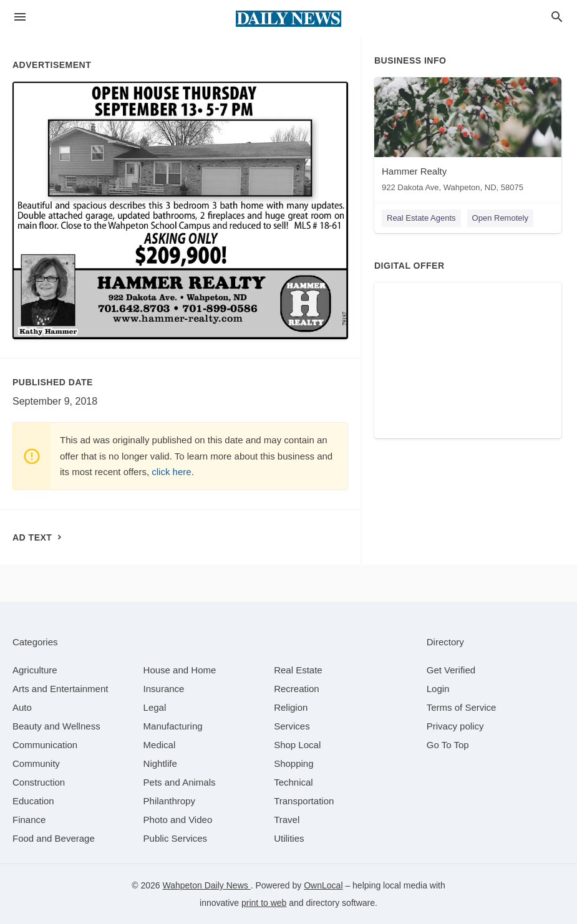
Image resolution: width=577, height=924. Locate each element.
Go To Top (448, 745)
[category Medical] (160, 745)
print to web (264, 903)
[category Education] (33, 801)
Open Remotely (500, 218)
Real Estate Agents (421, 218)
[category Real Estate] (298, 670)
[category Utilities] (289, 838)
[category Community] (36, 763)
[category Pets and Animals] (180, 782)
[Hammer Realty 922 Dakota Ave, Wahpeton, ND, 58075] (468, 137)
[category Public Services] (176, 838)
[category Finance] (29, 820)
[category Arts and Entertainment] (60, 689)
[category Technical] (293, 782)
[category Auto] (22, 707)
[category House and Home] (180, 670)
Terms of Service (462, 707)
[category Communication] (45, 745)
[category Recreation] (297, 689)
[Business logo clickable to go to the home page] (289, 19)
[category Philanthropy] (169, 801)
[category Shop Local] (297, 745)
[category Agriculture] (35, 670)
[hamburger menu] (20, 17)
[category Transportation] (304, 801)
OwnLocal (323, 885)
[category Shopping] (293, 763)
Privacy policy (455, 726)
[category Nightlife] (160, 763)
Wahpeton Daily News (207, 885)
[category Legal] (155, 707)
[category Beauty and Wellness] (56, 726)
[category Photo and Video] (178, 820)
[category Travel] (287, 820)
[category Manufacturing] (173, 726)
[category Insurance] (164, 689)
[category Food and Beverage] (54, 838)
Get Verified (451, 670)
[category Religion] (291, 707)
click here (171, 472)
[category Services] (292, 726)
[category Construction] (39, 782)
